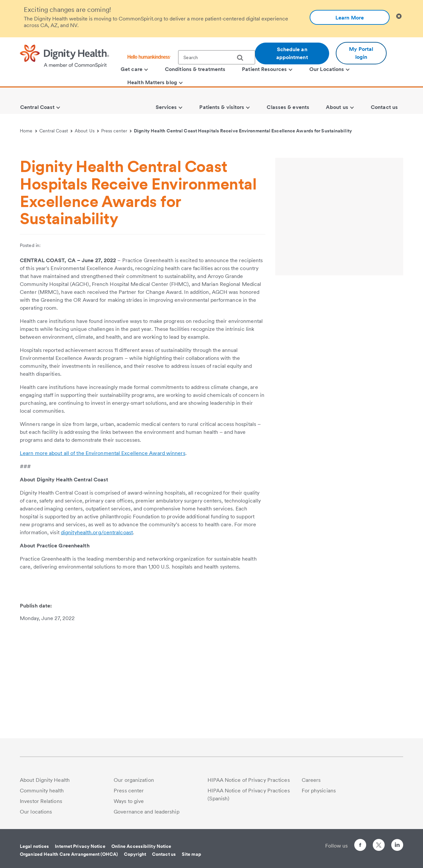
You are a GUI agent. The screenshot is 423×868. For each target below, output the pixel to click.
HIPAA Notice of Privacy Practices (249, 780)
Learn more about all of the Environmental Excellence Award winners (103, 562)
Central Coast (56, 131)
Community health (42, 791)
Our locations (36, 812)
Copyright (135, 854)
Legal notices (34, 846)
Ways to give (129, 801)
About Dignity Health (45, 780)
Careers (311, 780)
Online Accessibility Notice (141, 846)
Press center (116, 131)
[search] (243, 58)
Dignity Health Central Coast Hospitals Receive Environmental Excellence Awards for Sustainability (243, 131)
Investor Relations (41, 801)
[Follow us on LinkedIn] (397, 846)
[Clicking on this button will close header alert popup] (399, 16)
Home (28, 131)
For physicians (319, 791)
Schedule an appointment (292, 53)
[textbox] (217, 57)
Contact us (164, 854)
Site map (192, 854)
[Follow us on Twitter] (379, 842)
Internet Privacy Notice (80, 846)
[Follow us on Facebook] (360, 846)
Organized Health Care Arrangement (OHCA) (69, 854)
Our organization (134, 780)
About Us (87, 131)
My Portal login (361, 53)
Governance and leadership (147, 812)
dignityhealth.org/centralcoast (97, 642)
